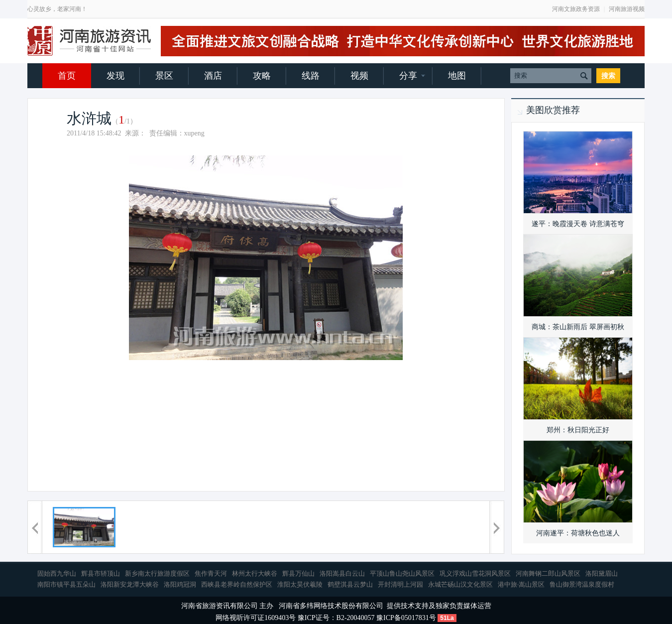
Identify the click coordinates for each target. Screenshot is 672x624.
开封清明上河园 (400, 584)
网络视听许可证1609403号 (256, 618)
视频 (359, 76)
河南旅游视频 (627, 9)
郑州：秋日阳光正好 (578, 430)
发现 (115, 76)
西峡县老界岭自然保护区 (237, 584)
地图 (457, 76)
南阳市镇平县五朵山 (66, 584)
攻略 (262, 76)
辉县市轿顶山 (101, 573)
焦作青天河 (211, 573)
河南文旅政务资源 (576, 9)
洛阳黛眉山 (602, 573)
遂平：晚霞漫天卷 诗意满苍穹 (578, 224)
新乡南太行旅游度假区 (157, 573)
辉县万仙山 (298, 573)
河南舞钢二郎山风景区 (548, 573)
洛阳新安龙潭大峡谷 (130, 584)
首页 (67, 76)
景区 (164, 76)
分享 (408, 76)
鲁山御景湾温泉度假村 (582, 584)
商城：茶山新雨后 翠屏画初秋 (578, 327)
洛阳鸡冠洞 (180, 584)
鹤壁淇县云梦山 (350, 584)
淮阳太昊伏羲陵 (300, 584)
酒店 (213, 76)
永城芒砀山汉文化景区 (460, 584)
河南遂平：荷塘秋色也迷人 (578, 533)
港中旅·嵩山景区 (521, 584)
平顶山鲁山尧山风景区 (402, 573)
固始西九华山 (57, 573)
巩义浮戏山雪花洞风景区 (475, 573)
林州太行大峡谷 (255, 573)
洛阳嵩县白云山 (342, 573)
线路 (311, 76)
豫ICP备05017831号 (406, 618)
